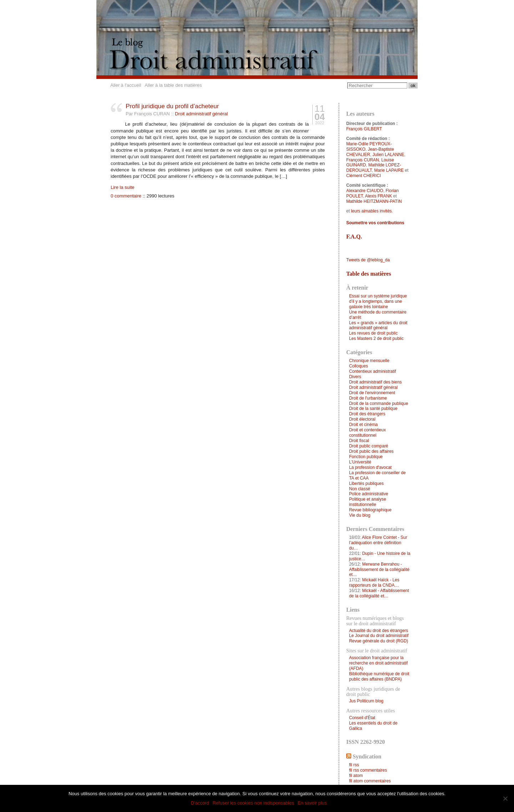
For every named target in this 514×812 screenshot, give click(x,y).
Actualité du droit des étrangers (379, 631)
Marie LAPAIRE (389, 170)
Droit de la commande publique (379, 404)
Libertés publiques (366, 483)
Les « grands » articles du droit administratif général (378, 325)
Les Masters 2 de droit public (376, 339)
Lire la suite (122, 187)
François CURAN (363, 160)
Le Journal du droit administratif (379, 636)
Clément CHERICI (364, 176)
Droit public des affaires (371, 451)
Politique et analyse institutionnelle (368, 502)
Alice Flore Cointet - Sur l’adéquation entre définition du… (378, 543)
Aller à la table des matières (173, 85)
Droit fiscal (359, 441)
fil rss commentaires (368, 770)
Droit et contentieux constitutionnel (367, 433)
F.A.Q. (354, 237)
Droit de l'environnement (372, 393)
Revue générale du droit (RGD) (379, 641)
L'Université (360, 462)
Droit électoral (362, 419)
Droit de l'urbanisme (368, 398)
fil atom (356, 776)
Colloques (359, 366)
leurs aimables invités (371, 211)
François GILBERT (364, 129)
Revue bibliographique (370, 510)
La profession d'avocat (370, 467)
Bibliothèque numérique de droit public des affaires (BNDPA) (379, 676)
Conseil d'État (362, 718)
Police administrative (369, 494)
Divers (355, 377)
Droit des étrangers (367, 414)
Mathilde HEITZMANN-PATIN (374, 201)
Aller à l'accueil (126, 85)
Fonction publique (366, 457)
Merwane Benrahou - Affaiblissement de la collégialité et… (379, 570)
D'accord (200, 803)
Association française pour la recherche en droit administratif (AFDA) (378, 663)
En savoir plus (312, 803)
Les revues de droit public (373, 333)
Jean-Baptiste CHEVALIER (370, 152)
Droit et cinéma (363, 425)
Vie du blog (360, 515)
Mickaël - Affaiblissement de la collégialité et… (379, 593)
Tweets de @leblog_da (368, 260)
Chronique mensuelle (369, 361)
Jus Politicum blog (366, 701)
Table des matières (369, 274)
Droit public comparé (369, 446)
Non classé (360, 489)
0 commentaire (126, 196)
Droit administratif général (201, 114)
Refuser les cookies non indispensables (253, 803)
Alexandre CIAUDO (365, 191)
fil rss (354, 765)
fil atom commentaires (370, 781)
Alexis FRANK (378, 196)
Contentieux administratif (373, 371)
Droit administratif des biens (375, 382)
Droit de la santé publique (373, 408)
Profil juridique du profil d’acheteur (172, 106)
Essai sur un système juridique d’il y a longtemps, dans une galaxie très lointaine (378, 301)
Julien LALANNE (389, 155)
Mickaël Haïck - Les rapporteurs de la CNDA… (374, 583)
